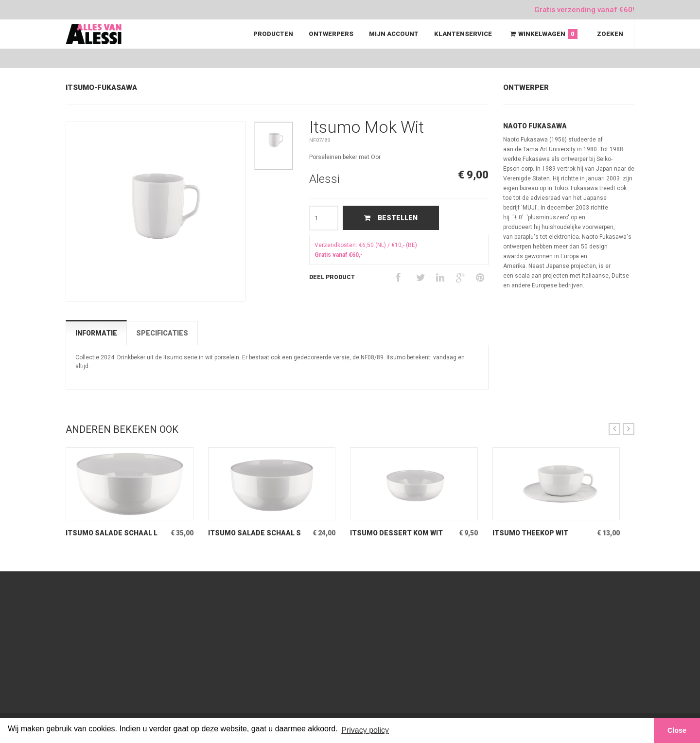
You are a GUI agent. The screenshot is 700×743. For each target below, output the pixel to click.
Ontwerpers (331, 34)
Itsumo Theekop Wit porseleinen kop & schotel (530, 533)
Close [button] (677, 730)
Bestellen (391, 218)
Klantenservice (463, 34)
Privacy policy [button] (365, 730)
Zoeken (610, 34)
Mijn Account (394, 34)
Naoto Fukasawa (535, 126)
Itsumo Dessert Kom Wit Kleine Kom (396, 533)
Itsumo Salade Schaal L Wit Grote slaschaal (112, 533)
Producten (273, 34)
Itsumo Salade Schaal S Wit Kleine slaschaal (254, 533)
